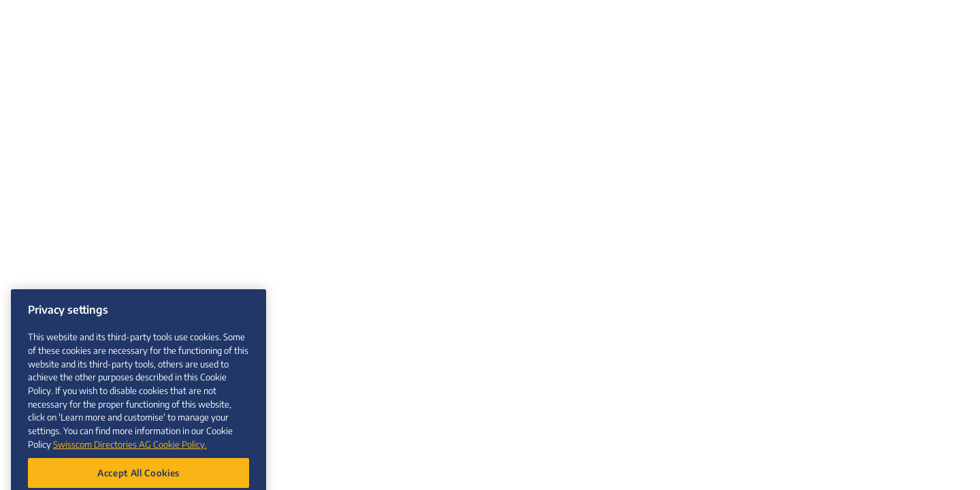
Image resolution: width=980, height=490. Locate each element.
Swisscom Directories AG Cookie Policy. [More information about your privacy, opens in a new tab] (130, 458)
